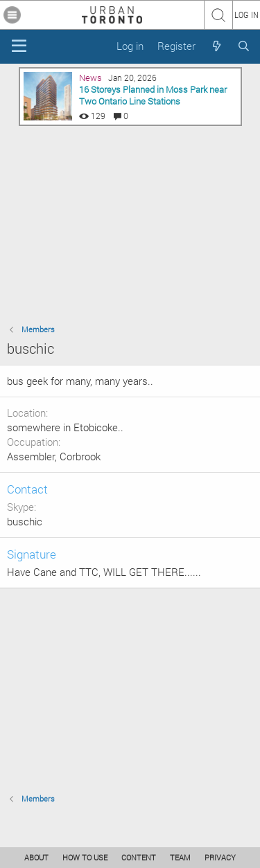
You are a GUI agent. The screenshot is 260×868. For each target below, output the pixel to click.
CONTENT (139, 857)
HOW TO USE (85, 857)
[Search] (244, 46)
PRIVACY (220, 857)
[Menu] (19, 46)
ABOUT (36, 857)
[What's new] (216, 46)
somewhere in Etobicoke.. (65, 427)
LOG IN (246, 15)
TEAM (180, 857)
